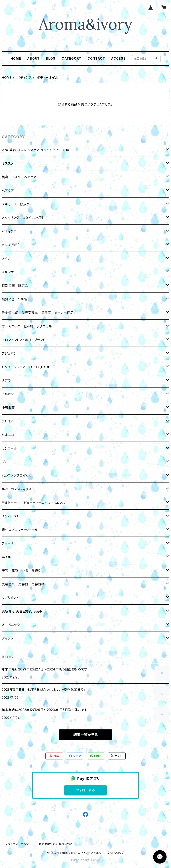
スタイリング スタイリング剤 (22, 218)
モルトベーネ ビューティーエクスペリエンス (34, 503)
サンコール (9, 448)
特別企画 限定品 (15, 286)
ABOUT (33, 58)
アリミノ (7, 421)
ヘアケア (8, 191)
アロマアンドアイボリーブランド (24, 340)
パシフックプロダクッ (17, 475)
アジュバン (9, 353)
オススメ (8, 163)
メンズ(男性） (11, 245)
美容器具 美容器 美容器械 (23, 584)
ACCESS (118, 58)
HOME (16, 58)
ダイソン (8, 638)
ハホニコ (8, 435)
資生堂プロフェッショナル (20, 530)
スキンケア (9, 272)
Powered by (85, 860)
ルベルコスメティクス (17, 489)
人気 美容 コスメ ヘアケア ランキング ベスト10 (36, 150)
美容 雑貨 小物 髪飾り (21, 570)
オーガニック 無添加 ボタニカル (27, 326)
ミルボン (8, 394)
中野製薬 (8, 408)
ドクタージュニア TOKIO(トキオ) (26, 367)
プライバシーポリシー (18, 844)
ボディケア (24, 78)
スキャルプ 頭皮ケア (17, 204)
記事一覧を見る (85, 735)
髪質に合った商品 (14, 299)
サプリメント (10, 598)
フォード (7, 543)
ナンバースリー (12, 516)
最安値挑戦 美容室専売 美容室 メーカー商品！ (39, 313)
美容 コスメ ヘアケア (19, 177)
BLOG (51, 58)
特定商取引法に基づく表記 (55, 844)
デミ (5, 462)
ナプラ (6, 381)
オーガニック (11, 625)
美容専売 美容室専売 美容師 (23, 611)
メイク (6, 258)
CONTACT (96, 58)
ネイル (6, 557)
